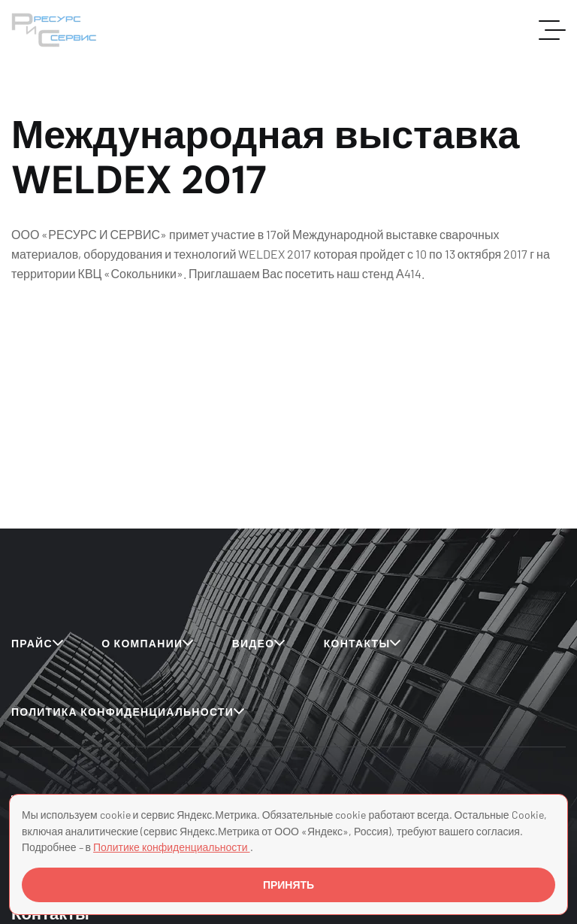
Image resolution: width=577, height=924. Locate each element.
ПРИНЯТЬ (288, 885)
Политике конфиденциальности (172, 847)
